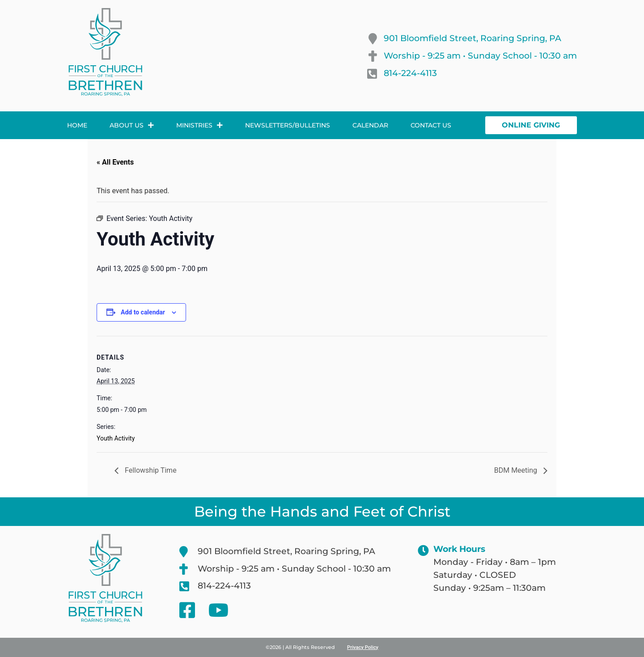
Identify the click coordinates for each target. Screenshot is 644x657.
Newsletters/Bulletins (288, 125)
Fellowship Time (150, 470)
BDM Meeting (517, 470)
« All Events (115, 162)
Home (77, 125)
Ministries (199, 125)
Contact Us (431, 125)
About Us (132, 125)
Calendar (370, 125)
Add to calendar (143, 312)
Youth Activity (116, 438)
